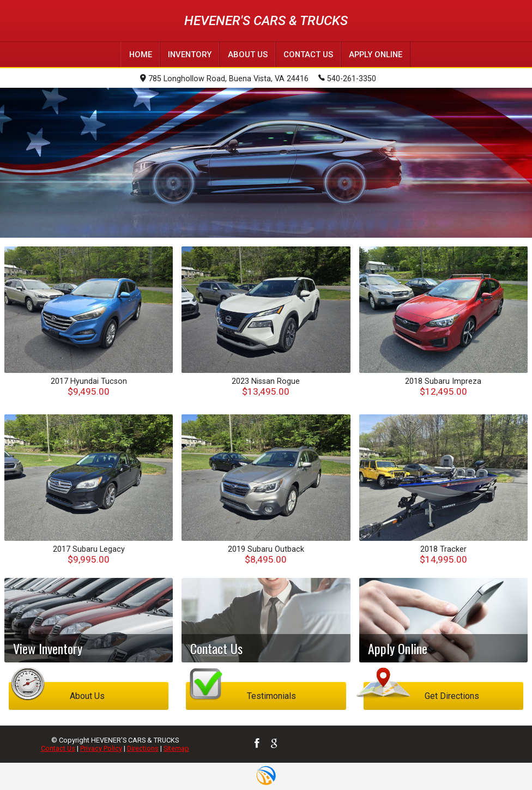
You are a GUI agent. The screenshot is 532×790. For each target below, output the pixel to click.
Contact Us (58, 748)
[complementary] (499, 757)
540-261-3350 (347, 78)
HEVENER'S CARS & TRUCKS (266, 21)
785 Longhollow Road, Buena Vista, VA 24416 (224, 79)
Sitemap (176, 748)
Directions (143, 748)
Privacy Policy (101, 748)
